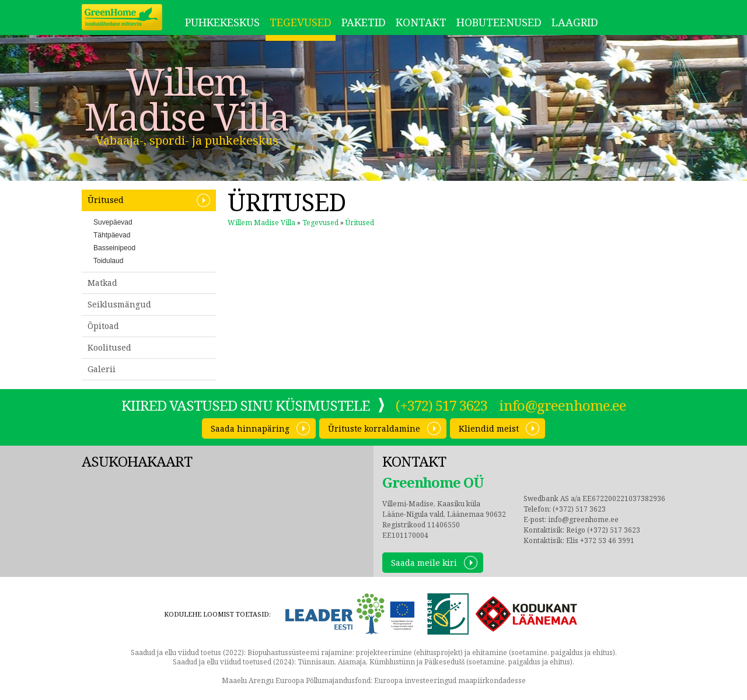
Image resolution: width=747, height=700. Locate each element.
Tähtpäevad (112, 235)
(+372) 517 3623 (441, 405)
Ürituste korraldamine (374, 428)
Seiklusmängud (119, 304)
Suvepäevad (113, 222)
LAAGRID (575, 22)
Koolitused (109, 347)
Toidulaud (108, 261)
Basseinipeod (114, 248)
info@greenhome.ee (563, 405)
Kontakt (421, 22)
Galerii (102, 369)
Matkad (102, 283)
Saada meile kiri (424, 563)
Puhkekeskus (222, 22)
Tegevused (301, 22)
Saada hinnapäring (250, 428)
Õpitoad (103, 326)
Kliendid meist (489, 428)
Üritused (106, 200)
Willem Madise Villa (187, 99)
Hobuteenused (499, 22)
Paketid (364, 22)
